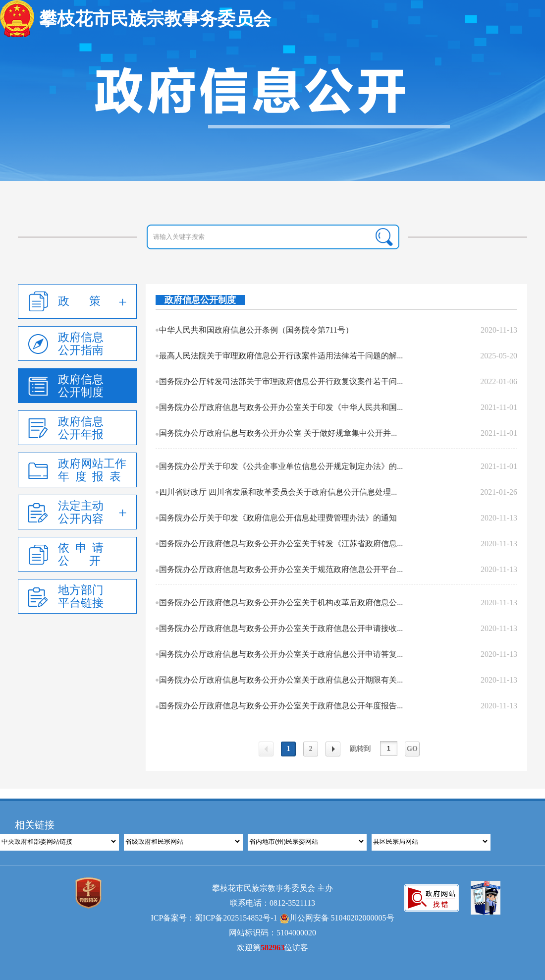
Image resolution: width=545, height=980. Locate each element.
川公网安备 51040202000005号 (337, 918)
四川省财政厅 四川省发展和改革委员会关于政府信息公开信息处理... (278, 492)
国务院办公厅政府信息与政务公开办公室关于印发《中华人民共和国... (281, 407)
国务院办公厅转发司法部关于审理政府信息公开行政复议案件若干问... (281, 381)
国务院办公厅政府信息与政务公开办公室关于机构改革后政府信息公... (281, 603)
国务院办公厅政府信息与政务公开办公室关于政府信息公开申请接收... (281, 628)
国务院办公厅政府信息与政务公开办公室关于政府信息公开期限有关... (281, 680)
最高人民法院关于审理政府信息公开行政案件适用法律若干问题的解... (281, 356)
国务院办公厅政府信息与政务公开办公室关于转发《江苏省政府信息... (281, 544)
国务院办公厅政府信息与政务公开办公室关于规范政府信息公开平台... (281, 569)
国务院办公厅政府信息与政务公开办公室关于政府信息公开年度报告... (281, 706)
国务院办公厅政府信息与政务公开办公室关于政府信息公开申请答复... (281, 654)
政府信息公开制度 (200, 300)
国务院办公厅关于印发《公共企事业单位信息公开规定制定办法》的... (281, 466)
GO (412, 749)
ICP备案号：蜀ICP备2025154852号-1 (214, 918)
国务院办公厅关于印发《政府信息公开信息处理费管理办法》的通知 (278, 518)
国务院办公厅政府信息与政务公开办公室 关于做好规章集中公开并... (278, 433)
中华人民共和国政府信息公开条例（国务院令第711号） (256, 330)
